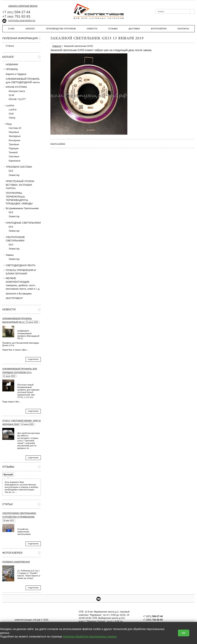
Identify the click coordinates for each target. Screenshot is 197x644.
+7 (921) (153, 616)
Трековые (14, 144)
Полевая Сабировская (16, 562)
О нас (11, 29)
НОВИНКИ (12, 64)
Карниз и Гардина (14, 74)
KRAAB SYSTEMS (15, 87)
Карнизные (15, 161)
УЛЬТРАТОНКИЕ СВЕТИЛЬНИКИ (14, 239)
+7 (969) (153, 620)
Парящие (14, 148)
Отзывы (113, 29)
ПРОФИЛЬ (10, 69)
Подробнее (33, 359)
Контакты (183, 29)
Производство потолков (61, 29)
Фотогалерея (159, 29)
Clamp (12, 118)
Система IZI (15, 128)
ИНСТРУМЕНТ (13, 298)
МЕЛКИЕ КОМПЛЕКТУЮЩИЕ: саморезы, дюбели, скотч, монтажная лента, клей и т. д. (21, 283)
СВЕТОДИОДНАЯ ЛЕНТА (19, 265)
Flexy (7, 124)
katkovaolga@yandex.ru (19, 21)
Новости (92, 29)
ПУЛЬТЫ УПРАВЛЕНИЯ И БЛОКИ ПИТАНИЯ (19, 272)
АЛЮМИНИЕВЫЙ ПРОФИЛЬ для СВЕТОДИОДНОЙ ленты (21, 80)
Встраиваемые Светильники (20, 208)
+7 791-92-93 (16, 17)
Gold (11, 114)
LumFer (8, 105)
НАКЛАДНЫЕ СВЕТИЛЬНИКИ (22, 223)
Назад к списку (58, 144)
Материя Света (17, 91)
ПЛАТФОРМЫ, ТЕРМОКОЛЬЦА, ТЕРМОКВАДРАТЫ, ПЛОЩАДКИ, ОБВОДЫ (17, 198)
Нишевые (14, 132)
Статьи (8, 46)
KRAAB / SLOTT (17, 99)
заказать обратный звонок (20, 6)
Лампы (8, 255)
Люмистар (14, 175)
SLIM (11, 95)
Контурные (14, 140)
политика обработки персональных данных (90, 637)
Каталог (30, 29)
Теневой (13, 153)
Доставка (134, 29)
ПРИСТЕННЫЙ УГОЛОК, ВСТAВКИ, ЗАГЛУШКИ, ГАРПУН (19, 185)
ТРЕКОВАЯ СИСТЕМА (17, 167)
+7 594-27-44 (16, 12)
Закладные (15, 136)
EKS (11, 171)
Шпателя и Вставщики (17, 293)
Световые (14, 157)
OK (184, 633)
